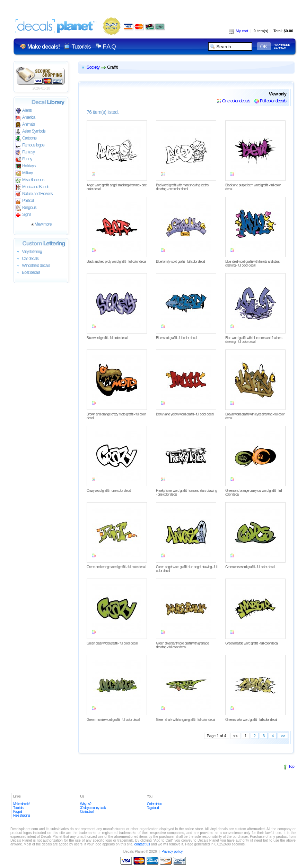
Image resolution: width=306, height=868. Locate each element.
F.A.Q (109, 47)
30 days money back (93, 808)
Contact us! (87, 812)
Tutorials (81, 47)
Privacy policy (172, 852)
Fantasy (25, 153)
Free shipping (21, 815)
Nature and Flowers (34, 194)
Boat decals (28, 273)
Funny (24, 159)
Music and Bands (32, 187)
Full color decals (273, 101)
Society (93, 67)
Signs (23, 215)
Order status (154, 804)
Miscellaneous (30, 180)
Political (24, 201)
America (25, 118)
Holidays (25, 166)
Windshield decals (33, 266)
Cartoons (26, 139)
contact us (142, 844)
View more (41, 224)
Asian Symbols (30, 132)
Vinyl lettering (29, 252)
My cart (238, 31)
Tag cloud (153, 808)
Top (291, 766)
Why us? (86, 804)
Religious (26, 208)
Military (24, 173)
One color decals (236, 101)
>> (283, 736)
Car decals (27, 259)
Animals (25, 125)
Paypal (18, 812)
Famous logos (30, 146)
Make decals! (21, 804)
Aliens (23, 111)
